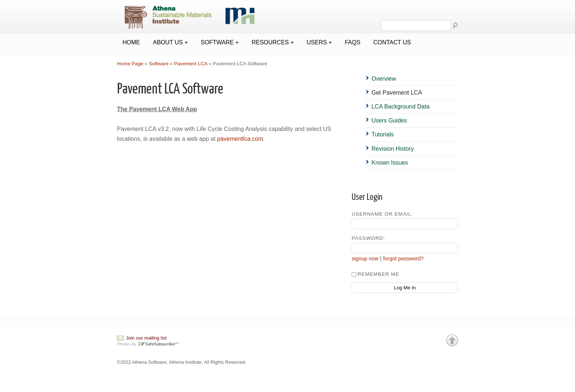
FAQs (353, 42)
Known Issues (390, 163)
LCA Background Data (400, 107)
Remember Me (376, 274)
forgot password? (403, 259)
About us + (170, 42)
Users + (319, 42)
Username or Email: (382, 214)
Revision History (393, 149)
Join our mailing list (146, 338)
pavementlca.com (240, 139)
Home (131, 42)
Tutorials (383, 134)
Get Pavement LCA (397, 93)
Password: (368, 238)
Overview (384, 79)
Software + (220, 42)
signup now (365, 259)
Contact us (392, 42)
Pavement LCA (191, 64)
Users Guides (389, 120)
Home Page (130, 64)
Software (159, 64)
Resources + (273, 42)
